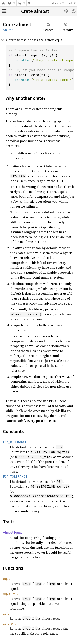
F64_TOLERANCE (15, 477)
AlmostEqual (12, 533)
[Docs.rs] (3, 3)
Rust (69, 3)
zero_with (10, 623)
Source (8, 30)
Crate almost (35, 11)
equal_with (11, 594)
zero (6, 613)
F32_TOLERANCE (15, 442)
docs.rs (56, 3)
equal (7, 579)
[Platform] (22, 3)
